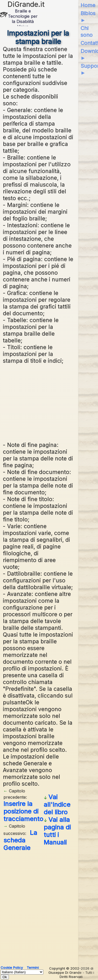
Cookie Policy (12, 967)
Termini (33, 967)
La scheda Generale (20, 840)
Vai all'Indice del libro (57, 805)
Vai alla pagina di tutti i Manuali (57, 831)
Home (88, 5)
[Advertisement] (38, 402)
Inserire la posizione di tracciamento (23, 811)
